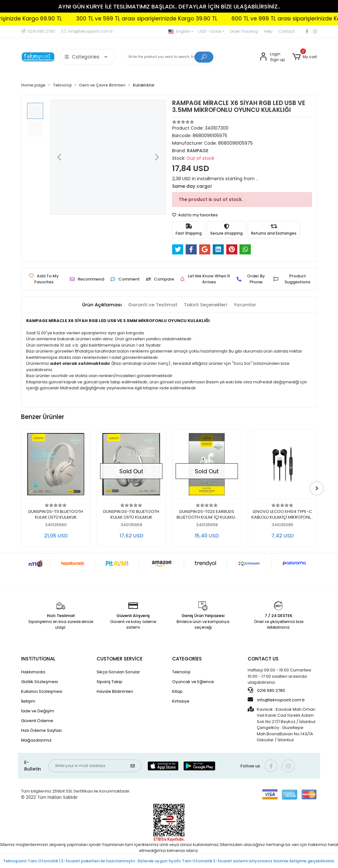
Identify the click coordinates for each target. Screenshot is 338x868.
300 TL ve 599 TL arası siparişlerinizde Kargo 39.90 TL (161, 19)
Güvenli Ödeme (37, 721)
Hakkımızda (33, 672)
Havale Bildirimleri (115, 691)
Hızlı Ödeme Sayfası (41, 730)
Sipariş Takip (110, 682)
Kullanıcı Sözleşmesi (42, 691)
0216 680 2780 (266, 690)
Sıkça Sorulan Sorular (118, 672)
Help (268, 31)
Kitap (177, 691)
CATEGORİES (187, 659)
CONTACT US (263, 659)
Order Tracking (244, 31)
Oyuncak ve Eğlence (193, 682)
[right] (317, 488)
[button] (305, 57)
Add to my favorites (195, 215)
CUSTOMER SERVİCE (120, 659)
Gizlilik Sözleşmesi (39, 682)
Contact (287, 31)
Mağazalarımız (36, 740)
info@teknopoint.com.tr (276, 700)
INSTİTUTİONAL (38, 659)
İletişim (28, 701)
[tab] (102, 305)
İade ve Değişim (38, 711)
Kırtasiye (181, 701)
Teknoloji (181, 672)
